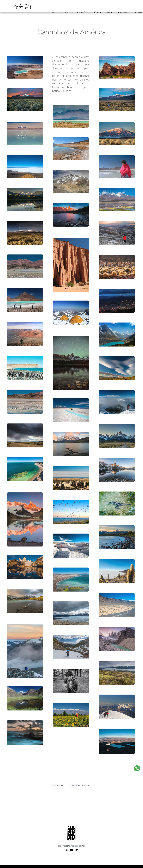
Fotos (65, 13)
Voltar (58, 785)
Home (53, 13)
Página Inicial (81, 785)
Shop (110, 13)
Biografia (124, 13)
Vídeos (97, 13)
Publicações (81, 13)
